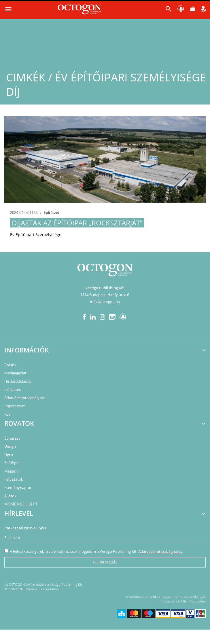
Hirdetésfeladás (18, 381)
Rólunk (10, 365)
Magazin (12, 471)
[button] (169, 10)
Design (10, 446)
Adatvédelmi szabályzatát (160, 551)
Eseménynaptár (18, 488)
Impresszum (15, 406)
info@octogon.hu (105, 302)
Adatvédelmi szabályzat (24, 398)
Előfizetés (13, 389)
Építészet (52, 212)
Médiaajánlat (15, 373)
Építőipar (12, 463)
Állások (10, 496)
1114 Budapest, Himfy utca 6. (105, 295)
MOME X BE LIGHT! (21, 504)
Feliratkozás (105, 562)
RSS (7, 414)
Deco (9, 455)
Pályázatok (14, 479)
